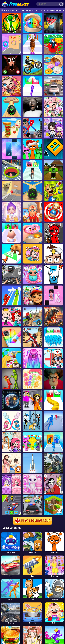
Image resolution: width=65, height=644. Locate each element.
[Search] (50, 4)
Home (4, 10)
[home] (15, 1)
